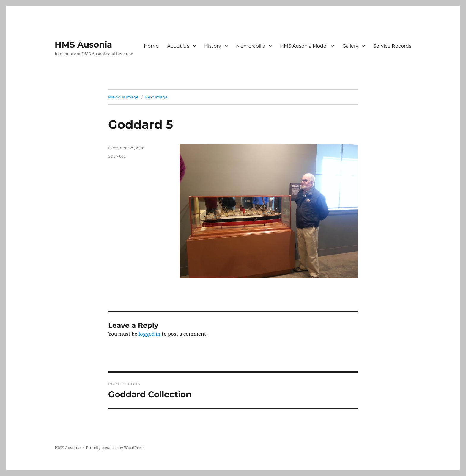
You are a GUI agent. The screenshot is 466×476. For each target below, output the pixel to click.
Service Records (392, 46)
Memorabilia (251, 46)
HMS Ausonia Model (304, 46)
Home (151, 46)
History (213, 46)
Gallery (350, 46)
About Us (178, 46)
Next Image (156, 97)
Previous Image (123, 97)
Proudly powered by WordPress (115, 448)
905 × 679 (117, 156)
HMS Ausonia (83, 45)
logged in (149, 334)
